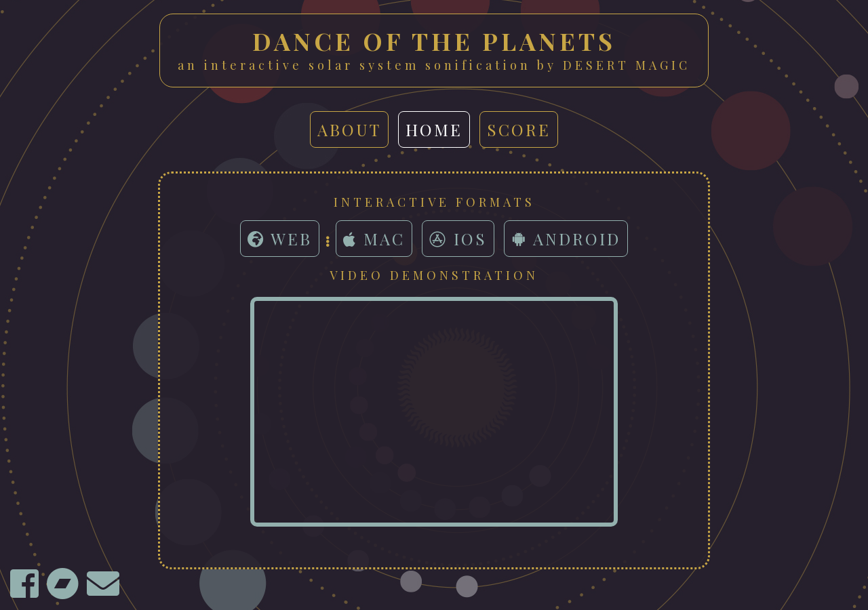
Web (280, 239)
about (349, 129)
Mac (374, 239)
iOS (458, 239)
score (519, 129)
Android (566, 239)
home (434, 129)
